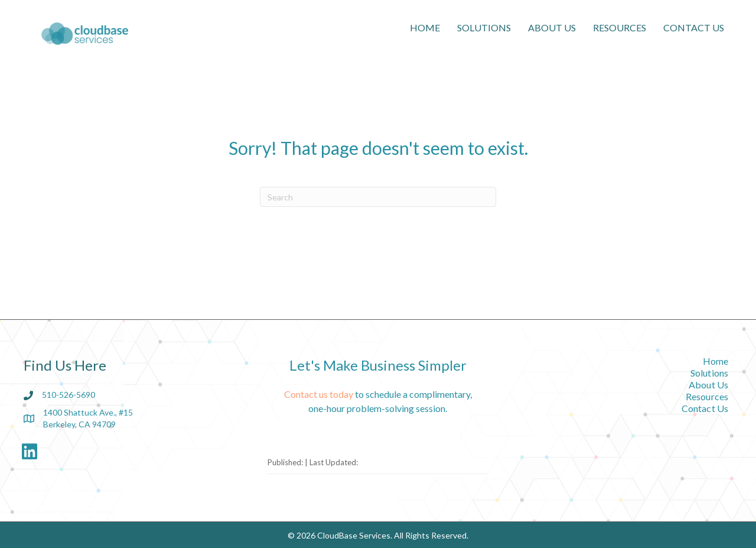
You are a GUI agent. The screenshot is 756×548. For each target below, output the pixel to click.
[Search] (378, 197)
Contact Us (694, 27)
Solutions (484, 27)
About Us (552, 27)
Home (425, 27)
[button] (30, 452)
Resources (620, 27)
